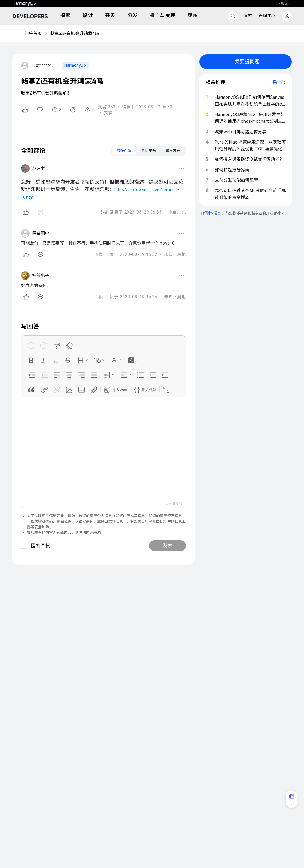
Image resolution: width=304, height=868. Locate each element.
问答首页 (33, 33)
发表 (168, 546)
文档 (248, 16)
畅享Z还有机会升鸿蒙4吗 (75, 33)
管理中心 (267, 16)
